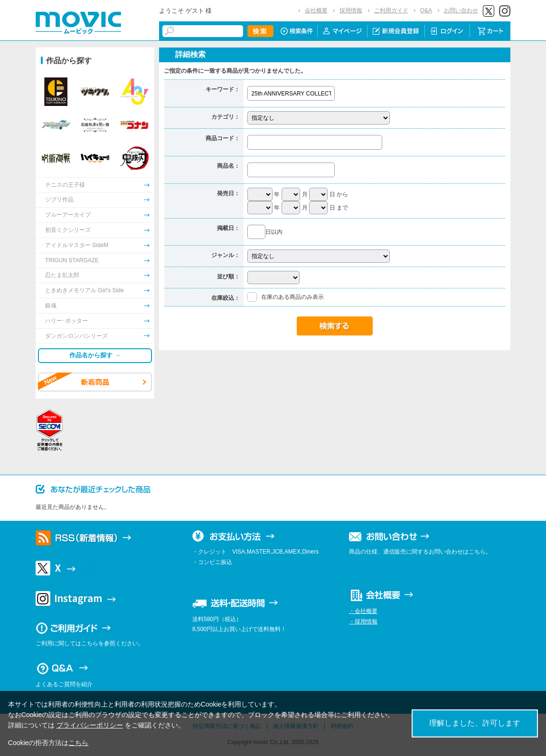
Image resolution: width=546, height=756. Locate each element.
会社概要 (316, 10)
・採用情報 (363, 622)
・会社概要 (363, 611)
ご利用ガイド (391, 10)
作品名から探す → (95, 355)
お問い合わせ (461, 10)
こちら (78, 743)
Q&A (426, 10)
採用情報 (351, 10)
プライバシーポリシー (90, 725)
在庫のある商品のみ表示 (292, 297)
